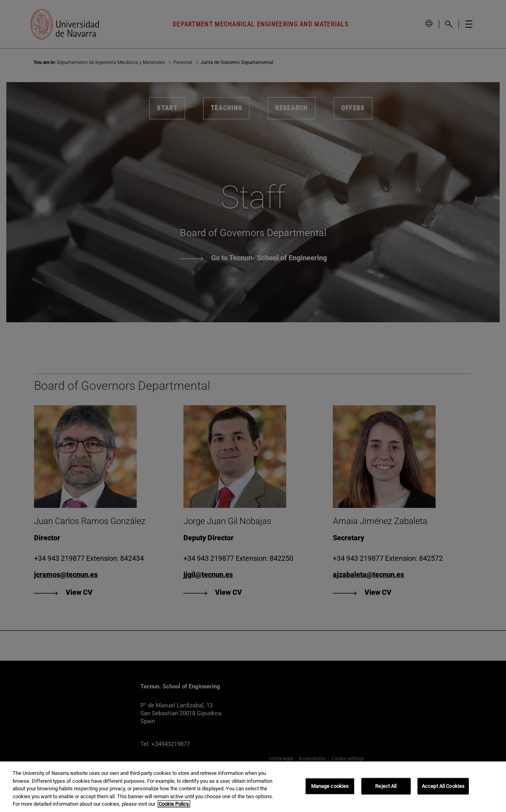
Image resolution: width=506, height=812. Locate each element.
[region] (253, 787)
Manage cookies (330, 786)
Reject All (386, 786)
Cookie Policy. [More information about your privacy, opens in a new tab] (174, 804)
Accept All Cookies (443, 786)
